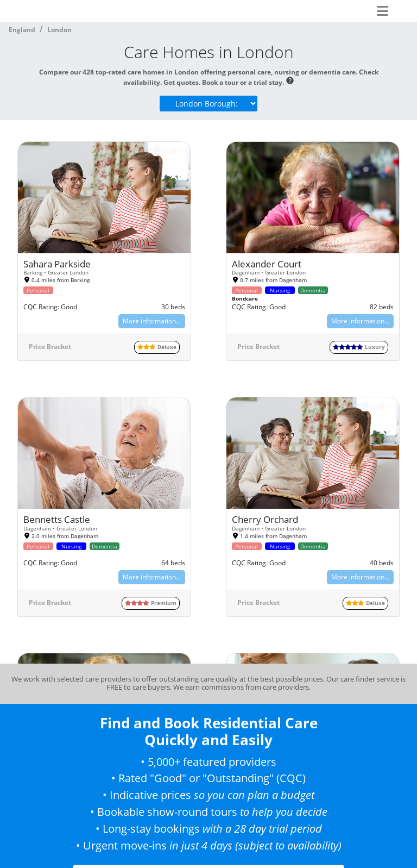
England (22, 30)
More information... (152, 321)
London (59, 30)
